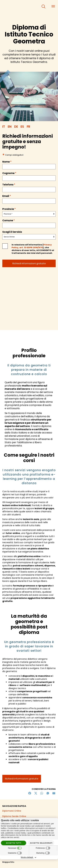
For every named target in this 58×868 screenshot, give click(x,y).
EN (10, 127)
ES (22, 127)
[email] (29, 201)
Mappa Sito (8, 862)
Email (7, 196)
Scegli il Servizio (12, 232)
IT (4, 127)
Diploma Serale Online (14, 816)
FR (28, 127)
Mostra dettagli (29, 857)
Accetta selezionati (41, 843)
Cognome (9, 173)
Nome (7, 162)
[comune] (29, 225)
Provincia (9, 209)
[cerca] (43, 6)
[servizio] (29, 237)
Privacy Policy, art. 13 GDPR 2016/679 (32, 246)
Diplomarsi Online (12, 811)
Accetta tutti (14, 843)
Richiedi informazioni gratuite (22, 779)
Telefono (9, 185)
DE (16, 127)
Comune (9, 221)
